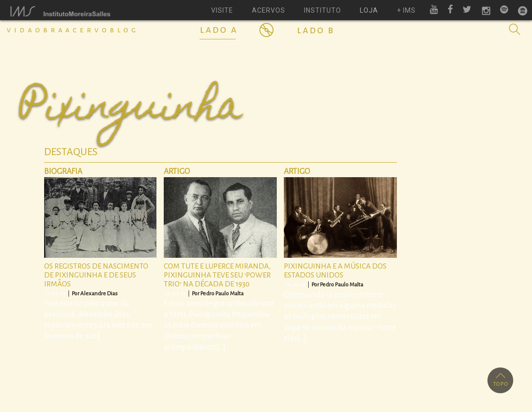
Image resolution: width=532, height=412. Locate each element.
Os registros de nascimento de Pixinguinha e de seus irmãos (96, 275)
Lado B (316, 30)
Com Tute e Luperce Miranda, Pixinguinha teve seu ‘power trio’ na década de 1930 (217, 275)
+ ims (406, 10)
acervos (269, 10)
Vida (21, 30)
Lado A (219, 30)
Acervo (87, 30)
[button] (515, 30)
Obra (50, 30)
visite (222, 10)
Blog (124, 30)
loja (369, 10)
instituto (323, 10)
